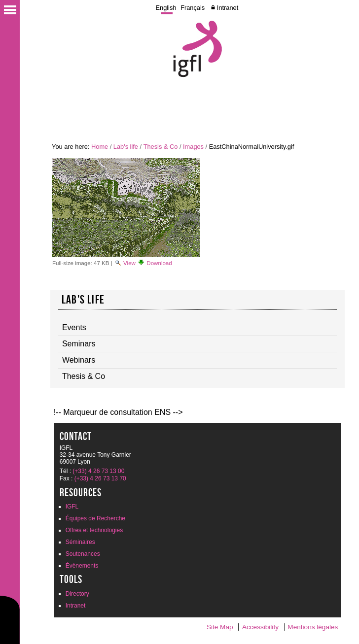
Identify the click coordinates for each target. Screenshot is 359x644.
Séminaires (80, 542)
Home (100, 147)
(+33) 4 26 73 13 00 (98, 471)
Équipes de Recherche (95, 518)
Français (193, 8)
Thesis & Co (161, 147)
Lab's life (126, 147)
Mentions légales (313, 627)
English (166, 8)
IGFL (72, 507)
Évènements (82, 566)
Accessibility (260, 627)
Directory (77, 594)
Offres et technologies (94, 530)
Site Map (220, 627)
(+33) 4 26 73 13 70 (100, 478)
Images (193, 147)
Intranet (228, 8)
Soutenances (83, 554)
